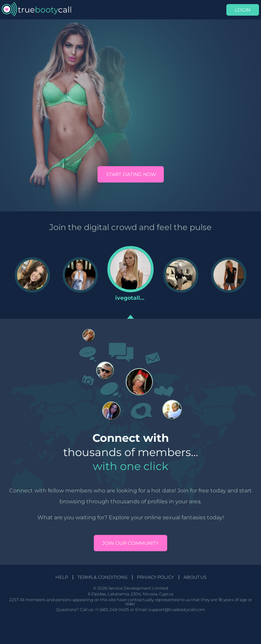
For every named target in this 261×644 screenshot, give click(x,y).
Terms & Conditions (102, 577)
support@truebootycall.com (177, 610)
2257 (14, 600)
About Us (195, 577)
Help (62, 577)
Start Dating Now (131, 174)
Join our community (130, 543)
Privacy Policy (155, 577)
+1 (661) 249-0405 (112, 610)
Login (243, 10)
